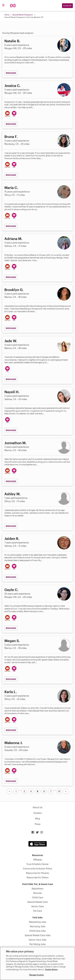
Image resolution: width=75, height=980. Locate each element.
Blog (38, 818)
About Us (38, 807)
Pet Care (38, 911)
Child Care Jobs (37, 931)
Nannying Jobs (38, 926)
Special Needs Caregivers (23, 15)
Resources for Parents (38, 873)
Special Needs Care (37, 902)
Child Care (38, 897)
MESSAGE (11, 73)
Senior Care (37, 906)
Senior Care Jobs (38, 940)
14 (59, 791)
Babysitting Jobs (38, 922)
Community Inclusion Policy (37, 868)
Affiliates (37, 860)
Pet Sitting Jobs (37, 944)
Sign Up (67, 6)
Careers (37, 813)
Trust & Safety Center (37, 864)
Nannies (38, 893)
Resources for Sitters (38, 877)
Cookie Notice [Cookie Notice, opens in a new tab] (51, 969)
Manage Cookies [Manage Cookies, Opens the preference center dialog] (37, 975)
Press (38, 824)
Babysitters (38, 888)
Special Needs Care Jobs (38, 935)
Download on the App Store (38, 844)
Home (7, 15)
